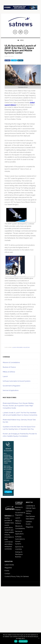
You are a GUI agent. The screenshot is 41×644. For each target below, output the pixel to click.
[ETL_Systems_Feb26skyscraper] (8, 495)
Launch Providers (17, 347)
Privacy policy (23, 641)
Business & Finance (9, 367)
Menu (22, 40)
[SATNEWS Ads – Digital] (20, 9)
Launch (5, 376)
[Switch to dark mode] (15, 32)
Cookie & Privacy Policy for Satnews (17, 576)
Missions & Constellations (11, 362)
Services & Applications (11, 390)
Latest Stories (9, 565)
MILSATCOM (26, 347)
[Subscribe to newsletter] (21, 32)
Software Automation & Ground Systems (17, 381)
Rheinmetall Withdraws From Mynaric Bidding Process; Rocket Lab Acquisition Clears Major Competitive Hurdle (18, 406)
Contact (7, 574)
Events (7, 571)
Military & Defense (9, 372)
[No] (39, 638)
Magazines (29, 527)
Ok (16, 641)
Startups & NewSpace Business (19, 554)
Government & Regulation (12, 386)
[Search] (26, 32)
